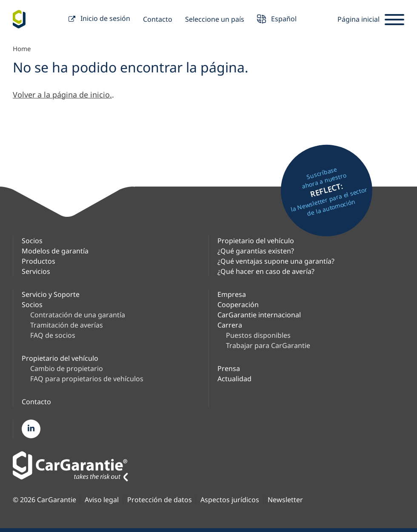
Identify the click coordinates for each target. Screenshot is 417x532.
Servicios (36, 271)
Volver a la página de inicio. (62, 95)
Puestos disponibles (258, 335)
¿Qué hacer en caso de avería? (266, 271)
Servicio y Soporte (51, 294)
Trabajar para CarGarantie (268, 345)
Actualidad (234, 379)
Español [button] (277, 20)
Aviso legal (102, 500)
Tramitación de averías (67, 325)
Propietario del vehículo (256, 241)
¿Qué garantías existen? (256, 251)
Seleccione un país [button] (215, 19)
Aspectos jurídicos (230, 500)
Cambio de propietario (67, 368)
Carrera (230, 325)
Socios (32, 241)
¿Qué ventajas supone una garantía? (276, 261)
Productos (39, 261)
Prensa (229, 368)
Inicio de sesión (99, 19)
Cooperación (238, 305)
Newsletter (285, 500)
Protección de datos (160, 500)
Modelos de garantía (55, 251)
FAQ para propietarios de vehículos (87, 379)
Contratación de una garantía (78, 315)
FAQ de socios (53, 335)
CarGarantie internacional (259, 315)
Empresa (232, 294)
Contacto (158, 19)
